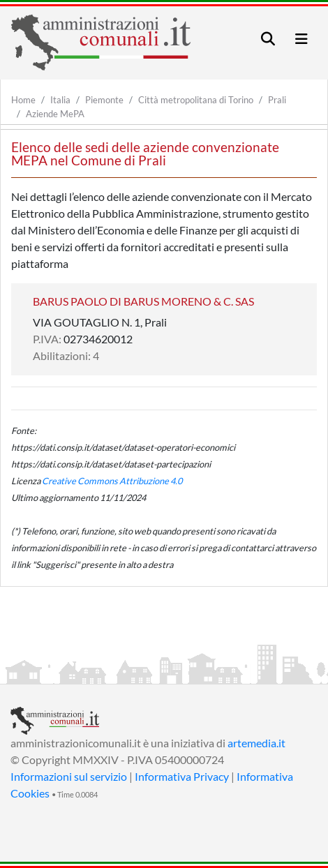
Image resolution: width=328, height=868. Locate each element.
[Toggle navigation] (268, 39)
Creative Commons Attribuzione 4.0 (112, 481)
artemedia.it (256, 743)
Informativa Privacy (182, 776)
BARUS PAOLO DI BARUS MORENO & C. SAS (143, 301)
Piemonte (104, 100)
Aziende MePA (55, 114)
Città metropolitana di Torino (196, 100)
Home (23, 100)
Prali (277, 100)
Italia (60, 100)
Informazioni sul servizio (69, 776)
